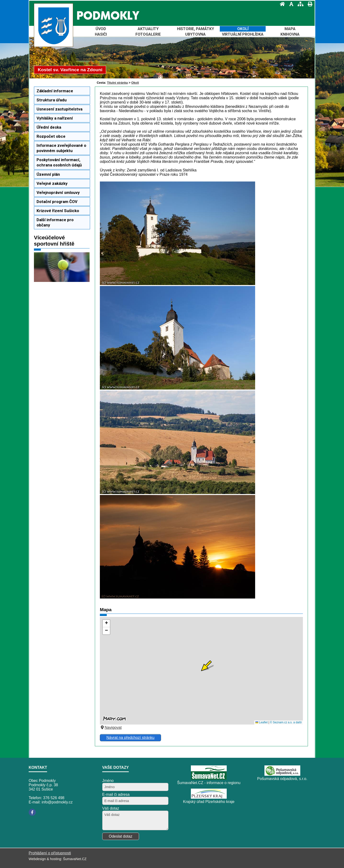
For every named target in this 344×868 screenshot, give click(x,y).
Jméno (108, 781)
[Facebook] (32, 812)
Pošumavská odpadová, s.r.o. (282, 779)
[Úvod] (281, 4)
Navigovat (111, 728)
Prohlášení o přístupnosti (50, 853)
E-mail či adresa (116, 794)
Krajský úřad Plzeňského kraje (209, 802)
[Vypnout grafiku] (290, 4)
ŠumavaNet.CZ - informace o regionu (209, 783)
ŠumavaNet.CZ (75, 859)
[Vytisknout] (309, 4)
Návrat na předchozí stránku (130, 738)
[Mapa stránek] (299, 4)
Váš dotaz (111, 808)
